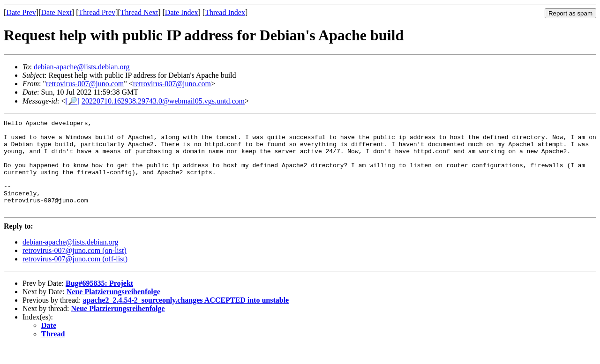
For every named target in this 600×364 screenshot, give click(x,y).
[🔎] (72, 101)
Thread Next (139, 12)
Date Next (56, 12)
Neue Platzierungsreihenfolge (113, 310)
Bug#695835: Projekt (99, 301)
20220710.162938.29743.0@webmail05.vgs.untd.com (163, 101)
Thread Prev (97, 12)
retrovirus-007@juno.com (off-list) (75, 277)
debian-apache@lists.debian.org (82, 67)
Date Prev (21, 12)
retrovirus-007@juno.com (85, 84)
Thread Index (225, 12)
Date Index (182, 12)
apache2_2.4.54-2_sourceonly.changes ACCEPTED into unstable (186, 318)
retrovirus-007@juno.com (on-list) (75, 269)
